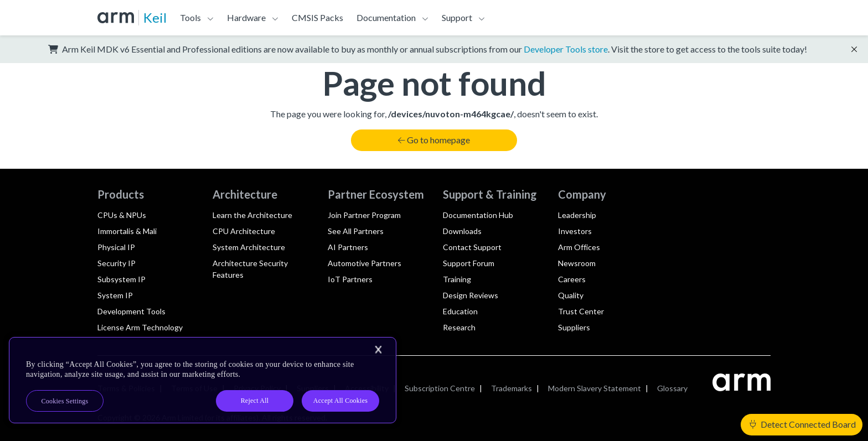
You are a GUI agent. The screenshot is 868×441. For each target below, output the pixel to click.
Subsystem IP (122, 279)
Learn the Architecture (252, 215)
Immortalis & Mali (127, 231)
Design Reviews (471, 295)
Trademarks (512, 388)
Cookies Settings (65, 401)
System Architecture (249, 247)
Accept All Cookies (340, 401)
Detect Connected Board (803, 424)
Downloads (462, 231)
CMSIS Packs (317, 17)
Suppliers (574, 327)
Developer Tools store (566, 49)
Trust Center (581, 311)
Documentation (386, 17)
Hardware (246, 17)
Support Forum (469, 263)
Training (457, 279)
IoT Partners (350, 279)
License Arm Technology (140, 327)
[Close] (378, 350)
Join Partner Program (364, 215)
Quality (571, 295)
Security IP (117, 263)
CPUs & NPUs (122, 215)
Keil (155, 17)
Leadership (577, 215)
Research (459, 327)
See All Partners (356, 231)
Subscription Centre (440, 388)
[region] (203, 380)
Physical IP (116, 247)
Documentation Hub (478, 215)
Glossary (672, 388)
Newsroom (577, 263)
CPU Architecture (244, 231)
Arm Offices (579, 247)
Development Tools (131, 311)
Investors (575, 231)
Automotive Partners (365, 263)
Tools (190, 17)
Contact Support (472, 247)
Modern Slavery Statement (595, 388)
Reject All (255, 401)
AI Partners (348, 247)
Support (457, 17)
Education (460, 311)
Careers (572, 279)
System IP (115, 295)
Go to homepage (434, 140)
